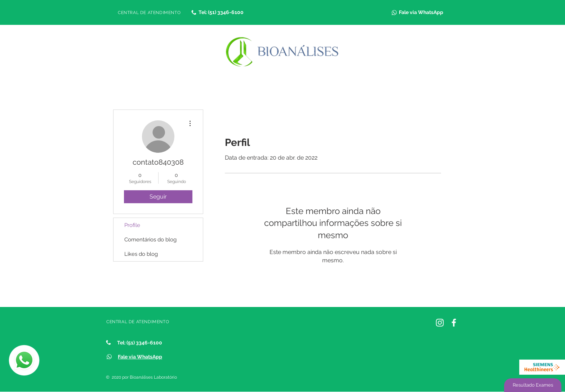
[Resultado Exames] (533, 385)
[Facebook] (454, 323)
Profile (132, 225)
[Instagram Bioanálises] (440, 323)
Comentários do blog (150, 240)
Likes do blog (141, 254)
